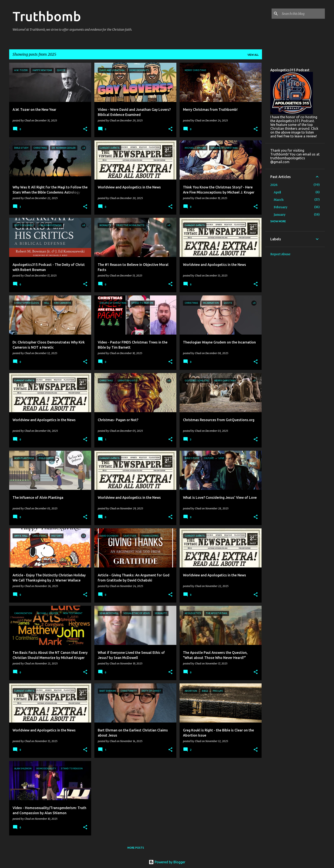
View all (253, 55)
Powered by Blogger (167, 862)
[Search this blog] (302, 14)
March (279, 200)
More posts (136, 848)
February (281, 207)
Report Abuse (280, 254)
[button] (85, 129)
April (277, 192)
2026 (274, 185)
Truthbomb (47, 16)
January (280, 215)
